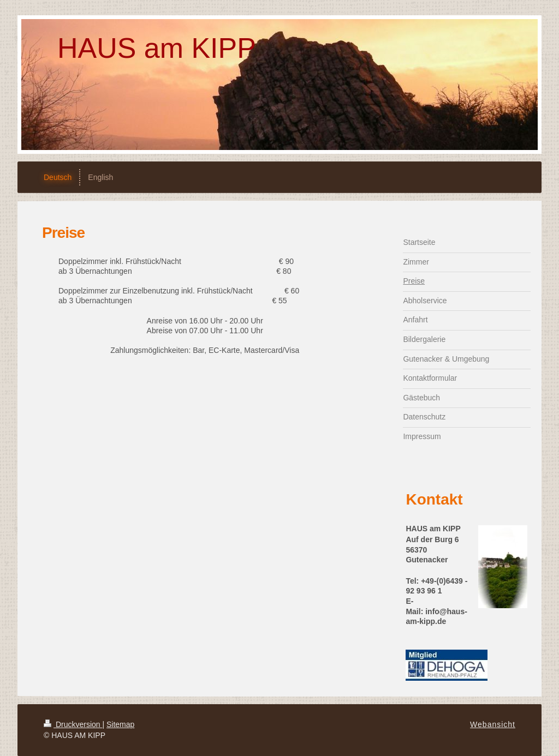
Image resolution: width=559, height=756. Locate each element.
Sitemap (120, 724)
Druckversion (73, 724)
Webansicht (493, 724)
